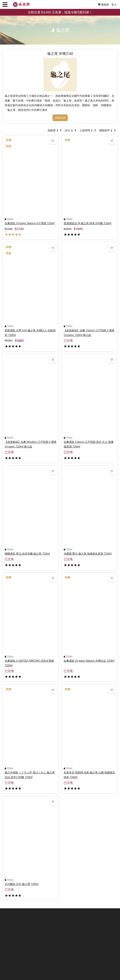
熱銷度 (52, 130)
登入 (114, 5)
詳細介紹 (60, 118)
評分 (67, 130)
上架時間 (85, 130)
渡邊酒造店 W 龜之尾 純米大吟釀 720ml (87, 223)
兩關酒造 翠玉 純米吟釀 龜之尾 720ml (27, 554)
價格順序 (104, 130)
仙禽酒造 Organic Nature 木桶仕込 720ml (89, 661)
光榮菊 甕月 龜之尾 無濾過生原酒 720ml (88, 554)
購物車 (103, 5)
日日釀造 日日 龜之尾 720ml (22, 884)
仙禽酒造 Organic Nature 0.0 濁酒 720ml (30, 223)
